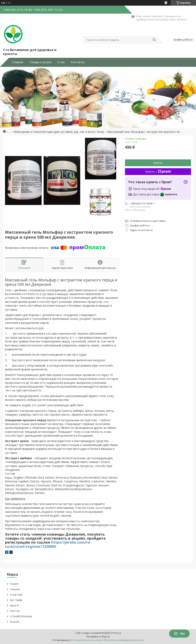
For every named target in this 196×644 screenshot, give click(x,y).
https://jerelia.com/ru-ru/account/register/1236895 (48, 544)
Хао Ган (15, 611)
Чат (179, 634)
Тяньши (15, 589)
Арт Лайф (16, 600)
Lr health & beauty (21, 616)
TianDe (14, 584)
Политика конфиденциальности (125, 640)
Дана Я (14, 605)
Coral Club (16, 595)
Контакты (78, 62)
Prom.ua (116, 633)
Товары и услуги (40, 62)
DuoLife (15, 622)
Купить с (158, 171)
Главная (18, 62)
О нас (61, 62)
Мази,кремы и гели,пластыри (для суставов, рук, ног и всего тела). (59, 132)
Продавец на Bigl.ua (98, 636)
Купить (158, 163)
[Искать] (154, 40)
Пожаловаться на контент (88, 640)
